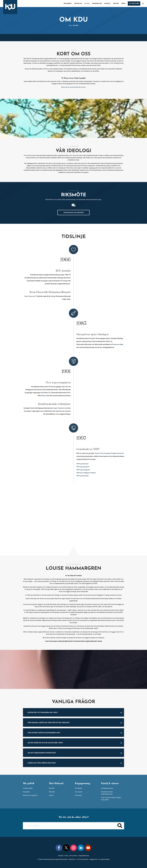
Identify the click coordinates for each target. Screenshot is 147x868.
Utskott (51, 795)
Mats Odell (46, 396)
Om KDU (87, 4)
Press (123, 4)
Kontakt (116, 4)
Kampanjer (26, 792)
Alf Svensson (115, 344)
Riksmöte (52, 792)
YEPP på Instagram (83, 470)
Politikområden (28, 788)
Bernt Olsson (29, 296)
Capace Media (105, 859)
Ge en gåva (79, 792)
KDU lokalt (78, 795)
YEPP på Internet (82, 464)
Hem (70, 25)
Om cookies (73, 856)
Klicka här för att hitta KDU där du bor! (73, 87)
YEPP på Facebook (83, 467)
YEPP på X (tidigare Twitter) (86, 473)
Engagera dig (97, 4)
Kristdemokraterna (107, 788)
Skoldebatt (68, 4)
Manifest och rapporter (30, 795)
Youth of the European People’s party (108, 453)
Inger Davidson (59, 408)
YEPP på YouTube (82, 476)
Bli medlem (134, 3)
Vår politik (78, 4)
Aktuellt (107, 4)
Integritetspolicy (84, 856)
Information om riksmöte (73, 213)
